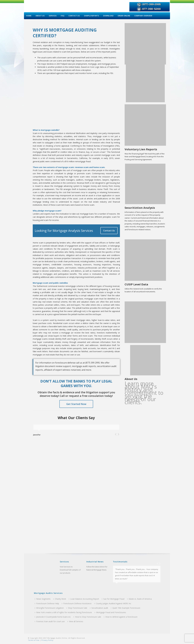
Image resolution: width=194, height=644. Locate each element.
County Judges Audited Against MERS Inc (113, 603)
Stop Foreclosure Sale (77, 608)
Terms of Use (34, 640)
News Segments (43, 599)
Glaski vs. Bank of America (139, 599)
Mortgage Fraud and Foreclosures (110, 612)
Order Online (124, 16)
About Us (40, 16)
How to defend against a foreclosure (121, 617)
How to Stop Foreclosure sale (87, 617)
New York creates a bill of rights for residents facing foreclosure (63, 612)
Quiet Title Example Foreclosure (125, 608)
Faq (63, 16)
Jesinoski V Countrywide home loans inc (53, 617)
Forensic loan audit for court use (50, 621)
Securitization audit (99, 608)
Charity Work (60, 599)
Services (53, 16)
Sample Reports (91, 16)
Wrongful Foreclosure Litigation (49, 608)
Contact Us (74, 16)
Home (29, 16)
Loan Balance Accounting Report (84, 599)
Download (108, 16)
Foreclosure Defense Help (47, 603)
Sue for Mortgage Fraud (113, 599)
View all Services (75, 621)
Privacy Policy (47, 640)
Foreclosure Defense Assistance (77, 603)
